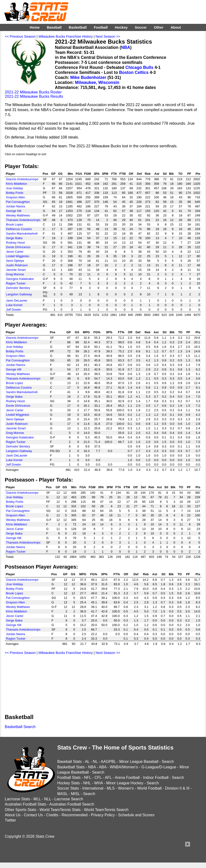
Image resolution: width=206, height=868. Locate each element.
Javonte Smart (16, 270)
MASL (62, 794)
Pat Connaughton (18, 202)
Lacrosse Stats (17, 799)
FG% (97, 332)
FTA (114, 174)
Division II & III (177, 788)
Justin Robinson (17, 265)
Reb (148, 174)
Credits (52, 815)
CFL (98, 778)
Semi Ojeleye (15, 261)
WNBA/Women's (124, 767)
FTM (122, 174)
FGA (79, 174)
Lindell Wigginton (18, 256)
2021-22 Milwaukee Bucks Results (34, 96)
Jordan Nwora (16, 206)
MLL (37, 799)
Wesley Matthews (18, 215)
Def (140, 174)
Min (70, 174)
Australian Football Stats (25, 804)
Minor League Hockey (125, 783)
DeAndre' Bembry (18, 288)
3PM (105, 174)
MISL (75, 794)
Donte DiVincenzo (18, 247)
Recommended (75, 815)
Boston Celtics (134, 72)
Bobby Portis (15, 193)
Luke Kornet (14, 305)
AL (87, 762)
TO (180, 174)
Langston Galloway (19, 294)
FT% (121, 332)
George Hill (14, 211)
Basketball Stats (71, 767)
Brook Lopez (15, 224)
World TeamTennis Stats (60, 810)
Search (168, 762)
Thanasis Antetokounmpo (23, 220)
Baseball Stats (69, 762)
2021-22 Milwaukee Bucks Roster (33, 92)
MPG (86, 332)
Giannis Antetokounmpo (22, 179)
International (93, 788)
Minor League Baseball (139, 762)
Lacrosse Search (69, 799)
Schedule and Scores (136, 815)
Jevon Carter (15, 252)
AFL (108, 778)
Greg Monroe (15, 274)
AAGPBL (108, 762)
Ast (157, 174)
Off (131, 174)
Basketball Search (20, 727)
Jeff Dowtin (13, 310)
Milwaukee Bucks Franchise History (66, 36)
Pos (45, 174)
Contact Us (33, 815)
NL (95, 762)
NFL (88, 778)
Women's (126, 788)
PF (189, 174)
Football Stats (69, 778)
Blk (171, 174)
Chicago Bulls (139, 67)
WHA (98, 783)
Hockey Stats (69, 783)
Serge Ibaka (14, 238)
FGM (87, 174)
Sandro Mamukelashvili (22, 234)
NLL (48, 799)
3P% (109, 332)
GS (60, 174)
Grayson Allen (16, 197)
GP (53, 174)
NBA (126, 47)
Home (35, 27)
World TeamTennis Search (106, 810)
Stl (165, 174)
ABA (103, 767)
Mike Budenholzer (88, 77)
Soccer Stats (68, 788)
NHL (87, 783)
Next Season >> (108, 36)
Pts (198, 174)
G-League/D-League (159, 767)
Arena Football (127, 778)
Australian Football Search (72, 804)
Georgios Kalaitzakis (20, 279)
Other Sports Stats (21, 810)
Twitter (10, 820)
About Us (13, 815)
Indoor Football (156, 778)
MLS (111, 788)
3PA (97, 174)
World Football (149, 788)
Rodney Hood (15, 243)
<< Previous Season (20, 36)
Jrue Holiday (14, 188)
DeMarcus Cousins (19, 229)
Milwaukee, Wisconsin (97, 82)
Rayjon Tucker (16, 283)
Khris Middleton (16, 184)
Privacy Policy (103, 815)
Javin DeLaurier (17, 300)
